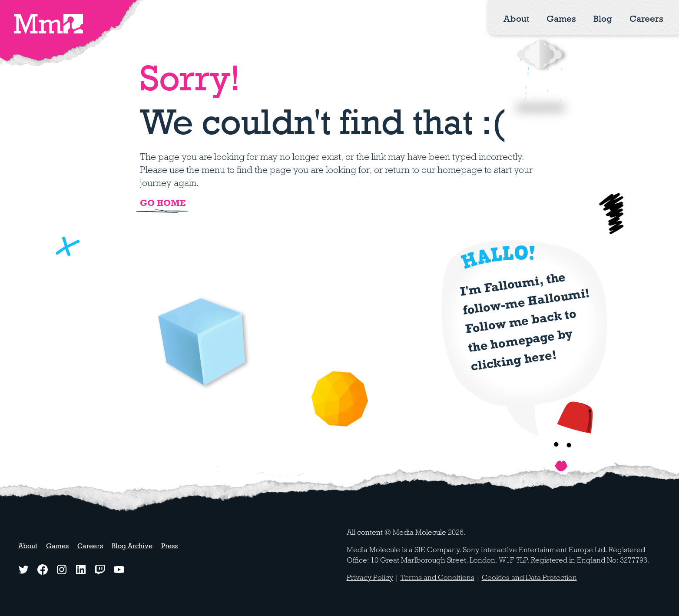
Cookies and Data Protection (529, 578)
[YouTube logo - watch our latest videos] (119, 570)
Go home (163, 203)
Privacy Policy (370, 578)
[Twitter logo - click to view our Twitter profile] (23, 570)
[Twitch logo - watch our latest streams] (100, 570)
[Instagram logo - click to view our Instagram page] (62, 570)
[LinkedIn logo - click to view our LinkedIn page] (81, 570)
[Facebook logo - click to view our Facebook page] (43, 570)
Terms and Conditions (437, 578)
